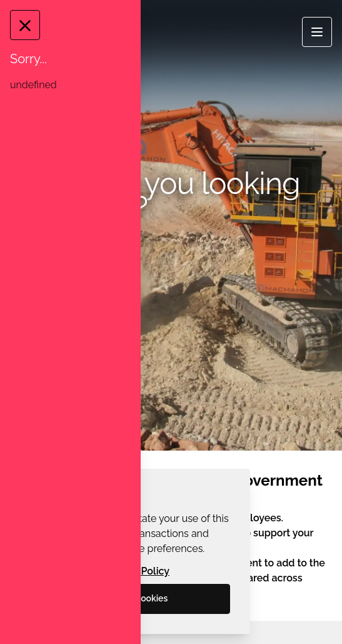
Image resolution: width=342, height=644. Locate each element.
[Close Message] (24, 25)
